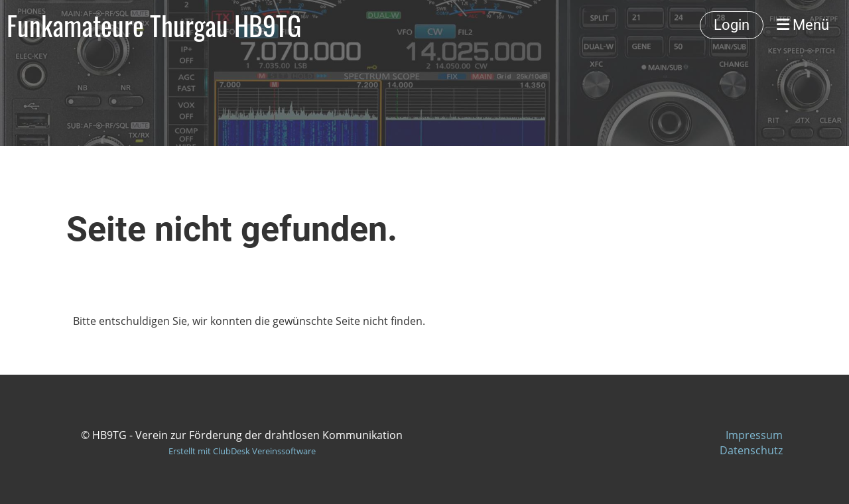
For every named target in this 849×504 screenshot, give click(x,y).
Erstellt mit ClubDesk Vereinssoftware (242, 451)
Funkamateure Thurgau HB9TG (154, 25)
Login (732, 25)
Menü (803, 25)
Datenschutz (751, 450)
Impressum (754, 435)
